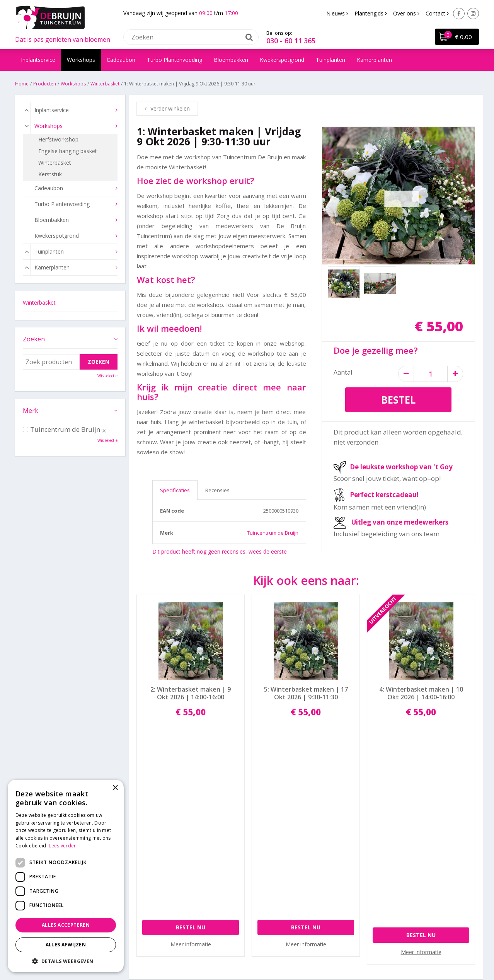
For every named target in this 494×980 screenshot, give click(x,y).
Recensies (217, 490)
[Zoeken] (191, 37)
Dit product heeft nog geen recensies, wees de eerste (220, 551)
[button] (66, 961)
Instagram (473, 14)
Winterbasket (39, 303)
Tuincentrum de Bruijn (273, 533)
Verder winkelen (170, 108)
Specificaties (175, 490)
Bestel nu (191, 744)
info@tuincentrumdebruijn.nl (168, 869)
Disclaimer (281, 951)
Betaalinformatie (272, 839)
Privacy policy (268, 859)
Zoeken (34, 339)
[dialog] (66, 876)
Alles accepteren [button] (66, 925)
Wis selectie (107, 376)
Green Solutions (243, 951)
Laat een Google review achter (424, 839)
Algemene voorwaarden (281, 869)
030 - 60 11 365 (291, 41)
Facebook (459, 14)
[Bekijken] (457, 37)
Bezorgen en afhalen (277, 849)
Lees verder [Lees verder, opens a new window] (62, 846)
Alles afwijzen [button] (66, 945)
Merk (31, 411)
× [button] (115, 788)
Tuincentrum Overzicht (328, 951)
